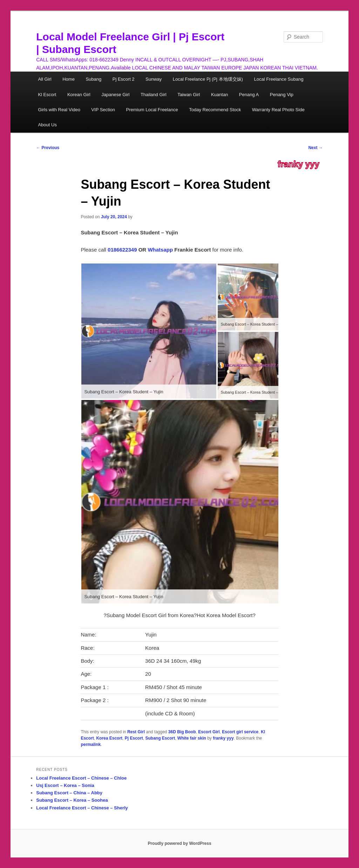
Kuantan (219, 95)
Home (69, 79)
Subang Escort (160, 738)
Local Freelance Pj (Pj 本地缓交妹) (208, 79)
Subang (93, 79)
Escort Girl (209, 732)
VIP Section (103, 110)
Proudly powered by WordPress (179, 843)
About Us (47, 125)
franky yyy (299, 164)
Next (315, 148)
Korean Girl (79, 95)
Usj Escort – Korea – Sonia (65, 785)
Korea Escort (109, 738)
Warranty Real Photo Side (278, 110)
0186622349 (122, 250)
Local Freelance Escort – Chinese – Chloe (81, 778)
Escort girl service (240, 732)
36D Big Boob (182, 732)
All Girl (45, 79)
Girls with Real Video (59, 110)
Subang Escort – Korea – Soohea (72, 800)
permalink (91, 745)
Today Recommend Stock (215, 110)
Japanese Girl (115, 95)
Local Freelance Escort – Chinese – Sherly (82, 808)
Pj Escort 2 (124, 79)
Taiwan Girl (189, 95)
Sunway (154, 79)
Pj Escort (134, 738)
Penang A (249, 95)
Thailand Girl (154, 95)
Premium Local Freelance (152, 110)
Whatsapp (160, 250)
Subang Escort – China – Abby (69, 793)
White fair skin (192, 738)
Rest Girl (136, 732)
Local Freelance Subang (279, 79)
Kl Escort (47, 95)
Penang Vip (282, 95)
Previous (48, 148)
